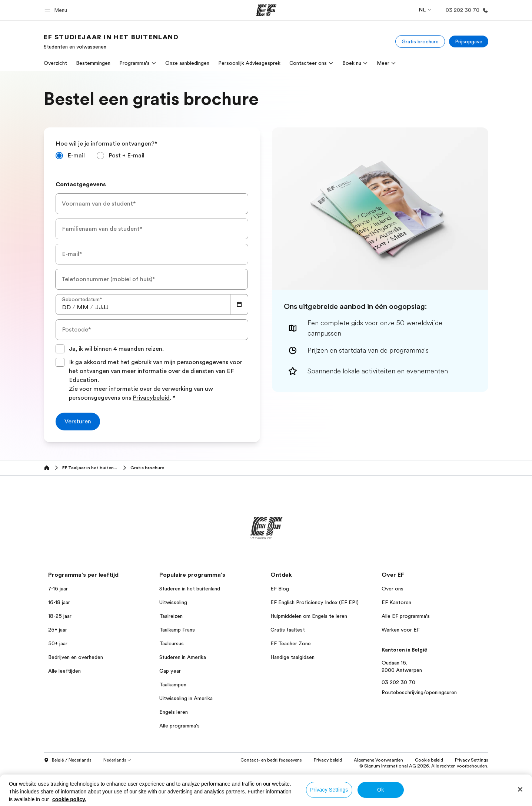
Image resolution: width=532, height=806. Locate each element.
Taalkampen (173, 685)
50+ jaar (58, 643)
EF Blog (280, 589)
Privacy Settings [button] (472, 760)
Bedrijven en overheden (76, 657)
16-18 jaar (59, 602)
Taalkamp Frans (177, 630)
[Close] (520, 789)
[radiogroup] (152, 159)
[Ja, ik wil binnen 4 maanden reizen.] (60, 349)
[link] (111, 41)
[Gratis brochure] (420, 41)
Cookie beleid (429, 760)
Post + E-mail (127, 156)
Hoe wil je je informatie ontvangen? (107, 144)
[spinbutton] (66, 307)
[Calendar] (239, 304)
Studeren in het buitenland (190, 589)
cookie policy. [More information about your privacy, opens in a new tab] (69, 799)
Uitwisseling (173, 602)
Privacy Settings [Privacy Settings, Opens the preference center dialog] (329, 790)
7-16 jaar (58, 589)
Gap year (170, 671)
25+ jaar (58, 630)
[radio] (70, 156)
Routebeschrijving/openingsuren (419, 692)
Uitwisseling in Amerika (186, 698)
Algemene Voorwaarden (378, 760)
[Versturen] (78, 422)
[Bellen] (465, 10)
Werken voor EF (401, 630)
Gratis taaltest (288, 630)
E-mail (76, 156)
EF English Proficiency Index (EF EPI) (315, 602)
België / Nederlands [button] (68, 760)
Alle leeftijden (64, 671)
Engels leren (174, 712)
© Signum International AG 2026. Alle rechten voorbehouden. (424, 766)
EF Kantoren (396, 602)
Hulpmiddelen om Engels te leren (309, 616)
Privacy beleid (328, 760)
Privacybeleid (151, 398)
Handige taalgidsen (292, 657)
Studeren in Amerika (183, 657)
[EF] (266, 10)
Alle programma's (179, 726)
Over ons (393, 589)
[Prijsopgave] (469, 41)
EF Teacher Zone (291, 643)
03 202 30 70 (398, 682)
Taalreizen (171, 616)
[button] (57, 10)
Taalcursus (172, 643)
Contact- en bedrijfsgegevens (271, 760)
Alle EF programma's (406, 616)
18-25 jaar (60, 616)
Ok (380, 790)
